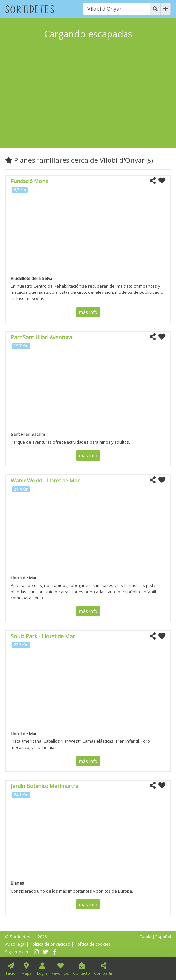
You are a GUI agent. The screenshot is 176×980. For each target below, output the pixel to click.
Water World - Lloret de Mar (45, 481)
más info (88, 312)
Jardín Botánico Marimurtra (44, 786)
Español (163, 937)
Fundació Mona (29, 181)
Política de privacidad (50, 944)
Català (145, 937)
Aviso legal (15, 944)
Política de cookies (93, 944)
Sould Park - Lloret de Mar (43, 636)
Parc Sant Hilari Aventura (41, 337)
